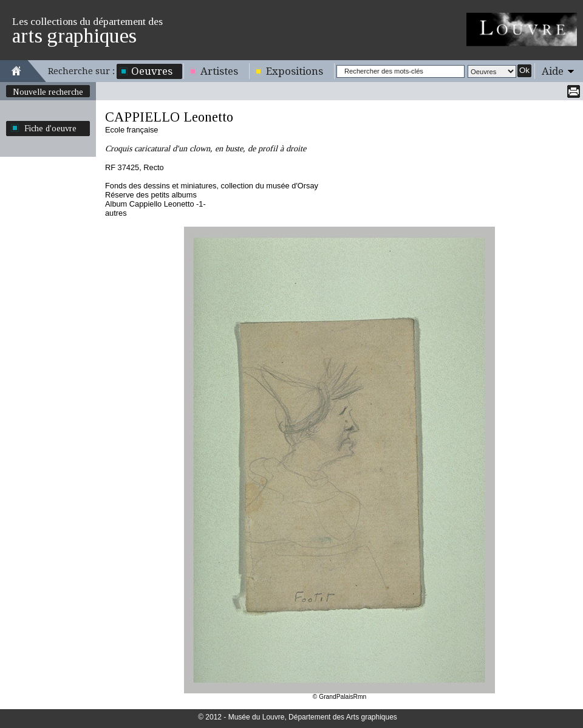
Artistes (219, 71)
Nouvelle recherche (48, 92)
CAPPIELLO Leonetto (169, 117)
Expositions (295, 71)
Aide (553, 71)
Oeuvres (152, 71)
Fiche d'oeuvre (50, 128)
